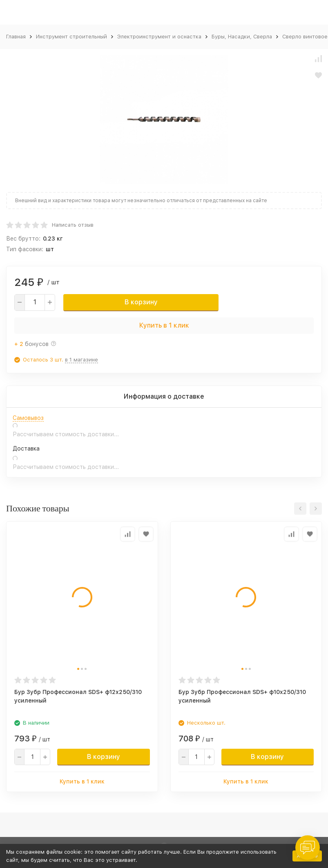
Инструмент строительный (71, 37)
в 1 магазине (81, 360)
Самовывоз (28, 418)
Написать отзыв (73, 225)
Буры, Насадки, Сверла (242, 37)
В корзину (141, 302)
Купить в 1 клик (164, 325)
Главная (16, 37)
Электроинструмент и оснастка (159, 37)
